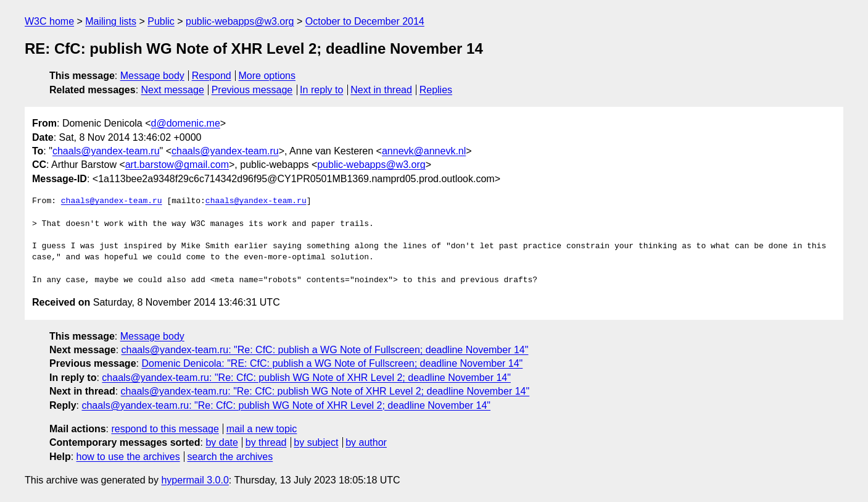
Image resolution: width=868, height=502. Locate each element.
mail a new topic (262, 429)
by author (366, 442)
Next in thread (381, 90)
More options (267, 76)
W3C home (49, 21)
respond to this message (165, 429)
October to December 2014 (365, 21)
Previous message (252, 90)
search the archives (230, 457)
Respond (212, 76)
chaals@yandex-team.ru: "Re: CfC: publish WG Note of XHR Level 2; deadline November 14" (306, 378)
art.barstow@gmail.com (177, 165)
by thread (266, 442)
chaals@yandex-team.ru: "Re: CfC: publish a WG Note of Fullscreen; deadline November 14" (325, 350)
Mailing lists (111, 21)
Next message (173, 90)
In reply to (321, 90)
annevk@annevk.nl (424, 151)
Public (161, 21)
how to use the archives (128, 457)
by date (221, 442)
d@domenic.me (186, 123)
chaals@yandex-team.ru (106, 151)
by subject (316, 442)
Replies (436, 90)
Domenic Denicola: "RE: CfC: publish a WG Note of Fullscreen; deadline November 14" (332, 363)
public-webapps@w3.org (240, 21)
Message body (152, 76)
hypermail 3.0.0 (195, 480)
